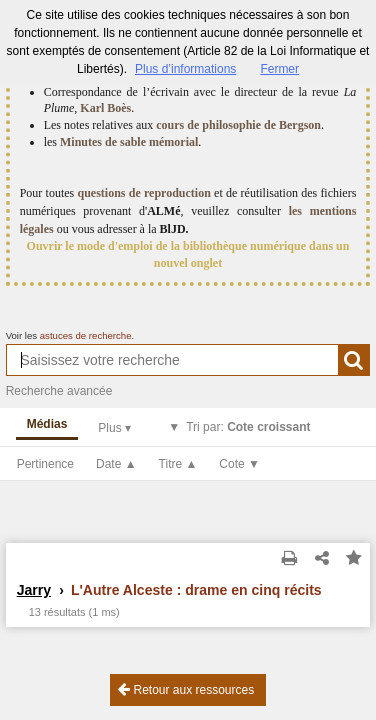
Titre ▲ (178, 464)
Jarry (34, 590)
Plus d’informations (185, 69)
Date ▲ (116, 464)
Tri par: (248, 427)
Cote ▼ (239, 464)
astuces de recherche (86, 335)
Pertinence (45, 464)
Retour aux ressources (186, 689)
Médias (47, 424)
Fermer (279, 69)
